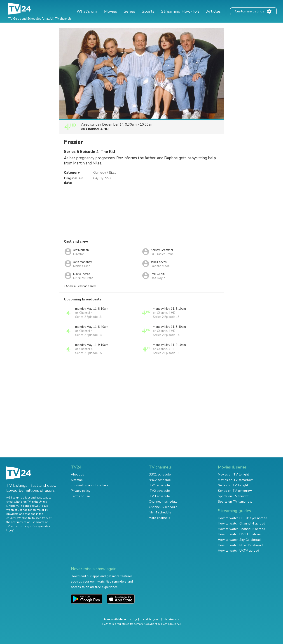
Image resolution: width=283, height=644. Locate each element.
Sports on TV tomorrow (235, 502)
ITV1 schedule (159, 485)
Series (129, 11)
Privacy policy (81, 491)
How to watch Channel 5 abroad (242, 529)
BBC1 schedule (160, 474)
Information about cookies (90, 485)
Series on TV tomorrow (235, 491)
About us (77, 474)
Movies (111, 11)
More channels (159, 518)
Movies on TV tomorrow (235, 480)
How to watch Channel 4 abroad (242, 523)
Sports (148, 11)
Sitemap (77, 480)
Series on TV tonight (233, 485)
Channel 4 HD (97, 129)
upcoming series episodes (33, 526)
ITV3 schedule (159, 496)
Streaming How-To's (180, 11)
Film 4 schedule (160, 512)
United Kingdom (150, 619)
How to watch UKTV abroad (239, 551)
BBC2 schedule (160, 480)
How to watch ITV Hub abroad (240, 534)
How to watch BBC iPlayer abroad (243, 518)
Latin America (171, 619)
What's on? (87, 11)
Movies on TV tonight (233, 474)
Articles (213, 11)
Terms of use (80, 496)
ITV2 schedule (159, 491)
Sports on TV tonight (233, 496)
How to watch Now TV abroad (240, 545)
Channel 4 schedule (163, 502)
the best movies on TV (20, 522)
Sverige (133, 619)
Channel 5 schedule (163, 507)
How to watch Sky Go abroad (239, 540)
